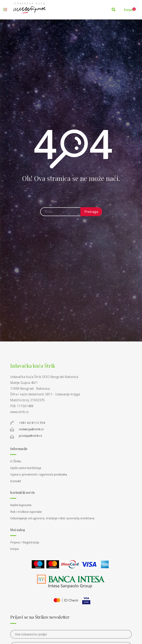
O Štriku (16, 461)
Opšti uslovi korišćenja (26, 468)
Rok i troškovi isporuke (26, 512)
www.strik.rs (19, 412)
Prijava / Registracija (25, 542)
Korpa (14, 549)
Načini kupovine (21, 505)
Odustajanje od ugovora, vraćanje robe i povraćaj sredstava (52, 518)
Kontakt (16, 481)
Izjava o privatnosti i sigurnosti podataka (39, 474)
